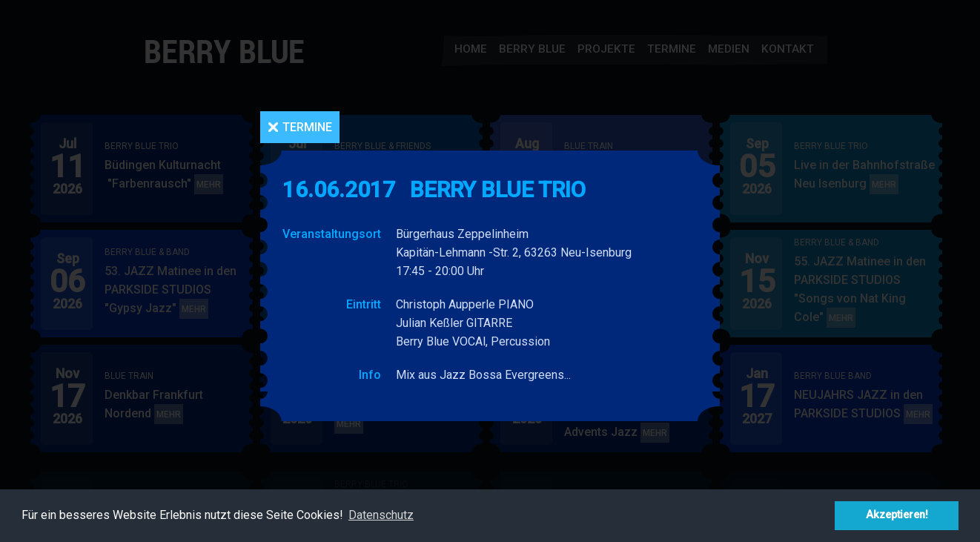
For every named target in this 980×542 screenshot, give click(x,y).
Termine (307, 127)
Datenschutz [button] (381, 515)
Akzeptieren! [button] (897, 515)
